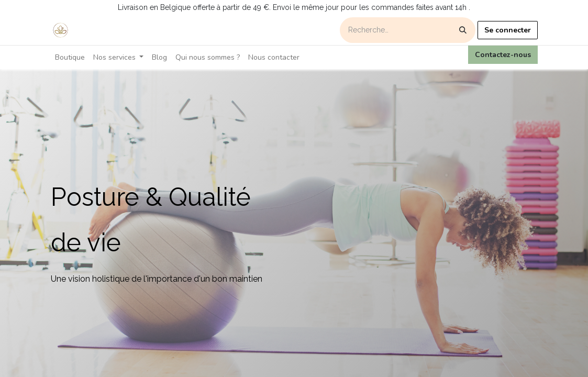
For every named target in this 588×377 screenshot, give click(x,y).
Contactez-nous (503, 55)
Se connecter (508, 30)
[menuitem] (70, 57)
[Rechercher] (463, 30)
